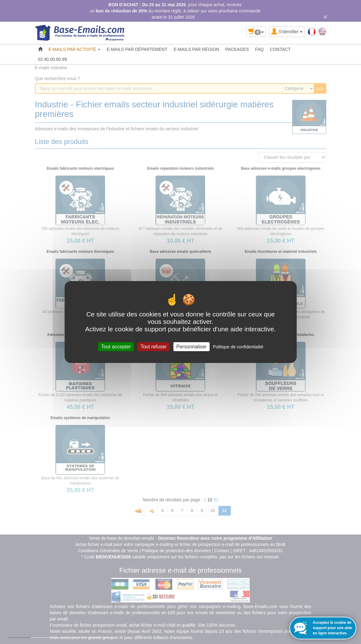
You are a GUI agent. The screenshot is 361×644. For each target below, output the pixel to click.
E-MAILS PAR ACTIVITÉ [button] (75, 49)
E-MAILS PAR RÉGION (196, 49)
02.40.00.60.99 (53, 59)
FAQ (259, 49)
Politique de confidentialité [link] (238, 347)
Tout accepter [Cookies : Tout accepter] (116, 347)
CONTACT (280, 49)
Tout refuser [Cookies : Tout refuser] (153, 347)
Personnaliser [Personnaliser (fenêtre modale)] (192, 347)
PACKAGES (237, 49)
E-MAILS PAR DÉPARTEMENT (137, 49)
